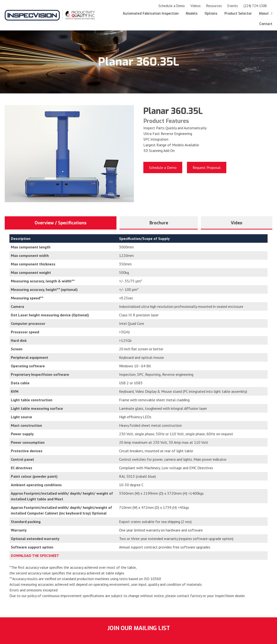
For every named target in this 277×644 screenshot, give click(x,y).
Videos (196, 6)
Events (233, 6)
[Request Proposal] (207, 167)
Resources (214, 6)
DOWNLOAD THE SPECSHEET (35, 556)
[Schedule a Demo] (163, 167)
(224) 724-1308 (255, 6)
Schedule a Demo (172, 6)
